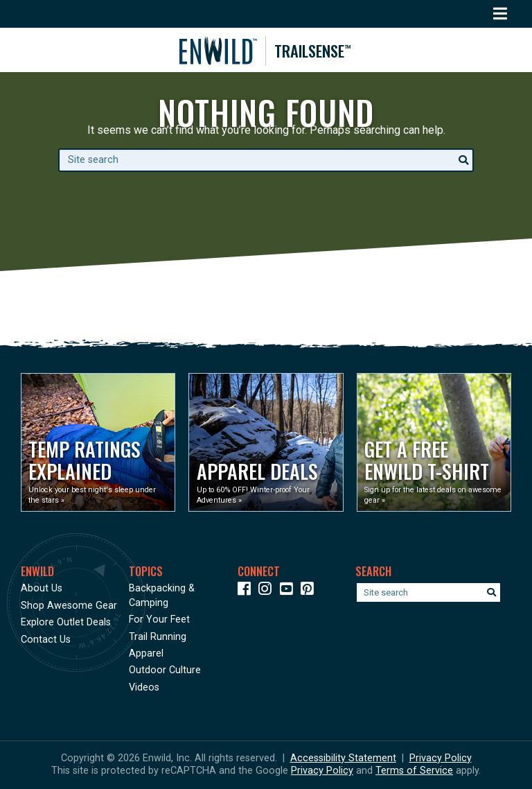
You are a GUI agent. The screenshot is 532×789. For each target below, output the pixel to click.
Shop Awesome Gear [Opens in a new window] (69, 606)
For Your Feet (159, 619)
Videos (144, 687)
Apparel (146, 653)
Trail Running (158, 637)
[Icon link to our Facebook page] (247, 591)
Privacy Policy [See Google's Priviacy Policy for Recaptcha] (322, 771)
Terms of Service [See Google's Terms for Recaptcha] (414, 771)
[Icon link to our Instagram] (268, 591)
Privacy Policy (441, 758)
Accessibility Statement (343, 758)
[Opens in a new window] (98, 442)
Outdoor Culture (165, 670)
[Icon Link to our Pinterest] (310, 591)
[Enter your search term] (266, 160)
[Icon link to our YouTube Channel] (289, 591)
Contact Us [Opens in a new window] (46, 640)
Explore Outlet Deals (66, 622)
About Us (42, 588)
